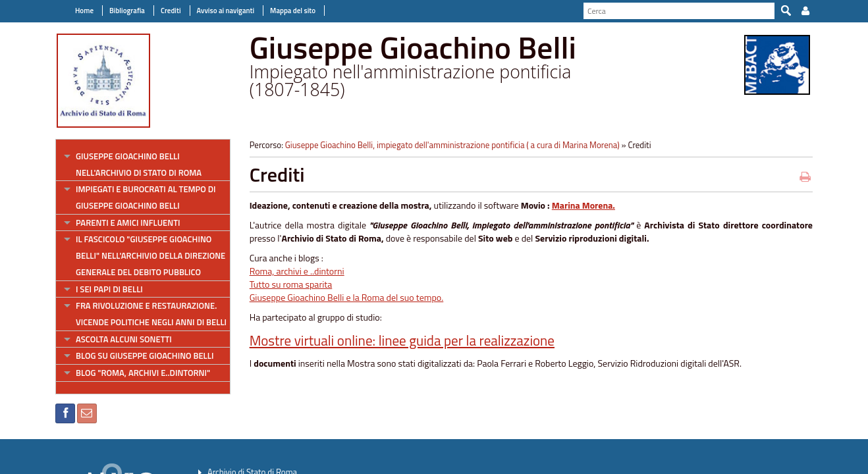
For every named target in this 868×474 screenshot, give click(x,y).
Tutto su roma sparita (291, 284)
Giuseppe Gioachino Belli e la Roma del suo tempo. (347, 297)
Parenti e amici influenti (128, 223)
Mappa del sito (293, 11)
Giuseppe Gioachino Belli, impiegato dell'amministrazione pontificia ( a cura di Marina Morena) (452, 145)
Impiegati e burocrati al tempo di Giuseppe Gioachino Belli (146, 197)
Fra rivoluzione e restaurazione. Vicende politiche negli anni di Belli (151, 314)
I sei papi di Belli (109, 289)
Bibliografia (127, 11)
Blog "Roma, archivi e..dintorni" (143, 373)
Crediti (171, 11)
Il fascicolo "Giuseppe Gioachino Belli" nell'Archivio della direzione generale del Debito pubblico (150, 255)
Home (84, 11)
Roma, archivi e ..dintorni (297, 271)
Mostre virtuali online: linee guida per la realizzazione (402, 340)
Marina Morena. (583, 205)
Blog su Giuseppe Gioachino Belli (145, 355)
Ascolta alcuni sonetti (124, 339)
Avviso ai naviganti (226, 11)
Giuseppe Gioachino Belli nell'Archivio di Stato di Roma (139, 164)
